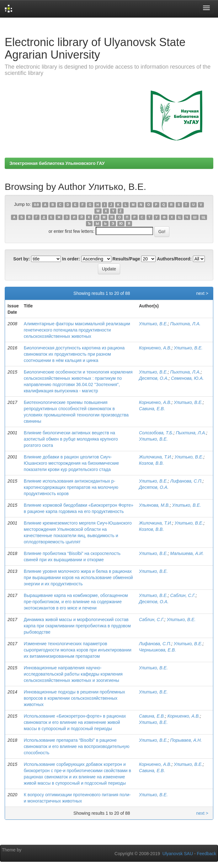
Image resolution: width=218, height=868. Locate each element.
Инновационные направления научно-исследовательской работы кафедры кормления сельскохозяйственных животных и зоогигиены (73, 674)
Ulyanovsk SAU (178, 854)
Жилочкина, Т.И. (156, 457)
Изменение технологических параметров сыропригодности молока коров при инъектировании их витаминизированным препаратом (78, 650)
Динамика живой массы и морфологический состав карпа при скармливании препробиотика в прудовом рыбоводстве (77, 626)
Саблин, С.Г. (183, 595)
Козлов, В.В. (151, 463)
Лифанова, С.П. (186, 481)
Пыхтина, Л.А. (186, 324)
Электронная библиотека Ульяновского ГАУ (57, 163)
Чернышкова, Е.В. (157, 650)
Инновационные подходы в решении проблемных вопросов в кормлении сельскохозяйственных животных (74, 698)
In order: (71, 259)
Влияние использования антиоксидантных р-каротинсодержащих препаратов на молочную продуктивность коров (71, 487)
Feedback (207, 854)
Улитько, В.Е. (153, 324)
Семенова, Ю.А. (187, 378)
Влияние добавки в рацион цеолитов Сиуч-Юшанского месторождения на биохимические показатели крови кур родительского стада (72, 463)
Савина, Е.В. (152, 409)
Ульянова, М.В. (154, 505)
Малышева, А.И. (187, 553)
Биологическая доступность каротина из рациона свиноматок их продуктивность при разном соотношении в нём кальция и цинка (74, 354)
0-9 (37, 205)
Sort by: (21, 259)
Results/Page (126, 259)
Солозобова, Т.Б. (156, 433)
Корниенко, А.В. (155, 348)
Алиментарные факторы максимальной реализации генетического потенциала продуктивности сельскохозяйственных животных (77, 330)
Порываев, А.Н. (186, 740)
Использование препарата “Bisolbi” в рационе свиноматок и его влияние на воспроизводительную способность (77, 746)
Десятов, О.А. (154, 378)
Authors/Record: (174, 259)
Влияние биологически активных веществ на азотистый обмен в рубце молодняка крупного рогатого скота (71, 439)
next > (202, 293)
